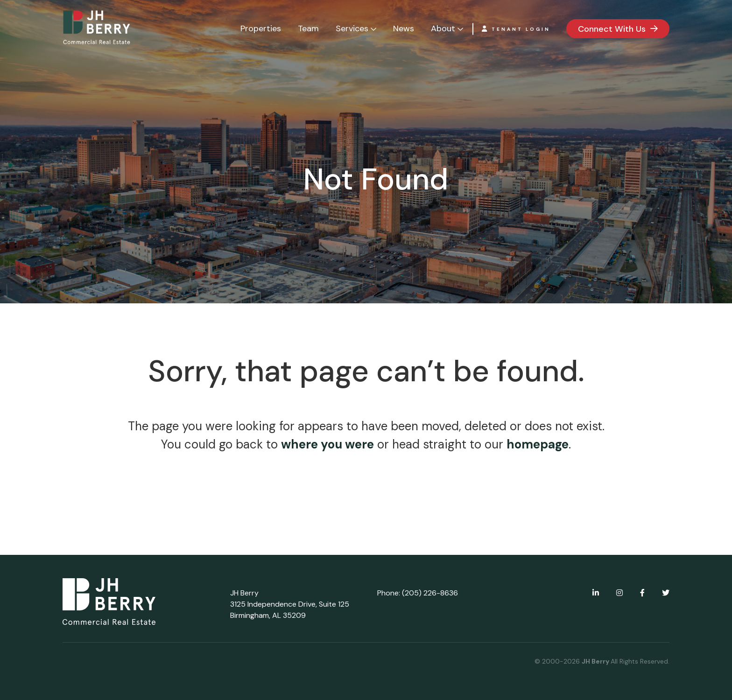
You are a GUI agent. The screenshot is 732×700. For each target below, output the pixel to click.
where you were (327, 444)
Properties (261, 28)
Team (308, 28)
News (404, 28)
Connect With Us (612, 29)
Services (352, 28)
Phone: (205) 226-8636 (418, 593)
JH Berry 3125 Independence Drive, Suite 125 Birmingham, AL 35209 (290, 604)
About (443, 28)
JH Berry (596, 661)
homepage (538, 444)
